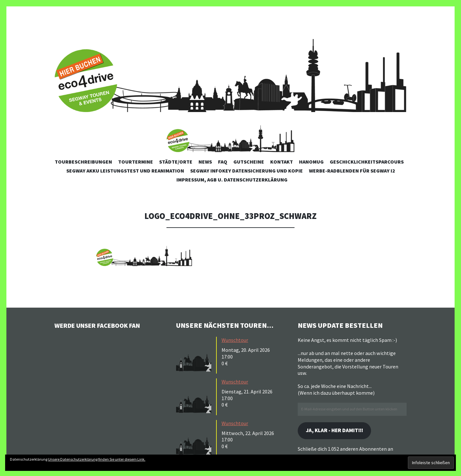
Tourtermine (136, 162)
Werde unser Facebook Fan (103, 325)
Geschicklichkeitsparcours (367, 162)
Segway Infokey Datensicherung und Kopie (247, 171)
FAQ (223, 162)
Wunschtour (235, 340)
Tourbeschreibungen (83, 162)
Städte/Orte (176, 162)
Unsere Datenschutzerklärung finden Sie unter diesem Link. (97, 459)
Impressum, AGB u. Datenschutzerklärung (232, 180)
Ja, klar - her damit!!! (337, 431)
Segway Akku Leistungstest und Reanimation (125, 171)
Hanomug (311, 162)
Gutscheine (249, 162)
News (205, 162)
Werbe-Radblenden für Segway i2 (352, 171)
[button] (230, 135)
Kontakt (282, 162)
